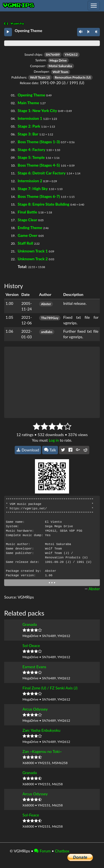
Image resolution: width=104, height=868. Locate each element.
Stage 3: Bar (28, 134)
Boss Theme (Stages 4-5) (39, 165)
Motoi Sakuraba (60, 66)
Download (28, 450)
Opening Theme (31, 95)
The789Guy (50, 318)
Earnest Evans (34, 667)
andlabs (47, 332)
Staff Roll (26, 243)
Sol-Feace (31, 815)
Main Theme (28, 103)
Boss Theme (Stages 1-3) (39, 142)
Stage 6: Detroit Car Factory (42, 173)
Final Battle (27, 212)
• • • (52, 583)
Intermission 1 (30, 118)
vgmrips (19, 6)
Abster (46, 304)
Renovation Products (70, 77)
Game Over (28, 235)
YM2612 (71, 54)
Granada (30, 624)
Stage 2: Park (29, 126)
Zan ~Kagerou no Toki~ (42, 751)
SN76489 (53, 54)
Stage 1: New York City (37, 110)
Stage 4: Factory (32, 149)
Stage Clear (27, 220)
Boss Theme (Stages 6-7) (39, 196)
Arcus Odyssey (35, 709)
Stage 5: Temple (31, 157)
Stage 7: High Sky (33, 189)
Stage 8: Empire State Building (44, 204)
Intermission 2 (30, 181)
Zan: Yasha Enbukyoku (41, 730)
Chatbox (62, 851)
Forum (42, 851)
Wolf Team (61, 72)
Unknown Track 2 (33, 259)
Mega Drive (58, 60)
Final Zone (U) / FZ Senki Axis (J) (50, 688)
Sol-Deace (31, 645)
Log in (54, 440)
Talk (50, 450)
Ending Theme (30, 228)
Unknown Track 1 (33, 251)
